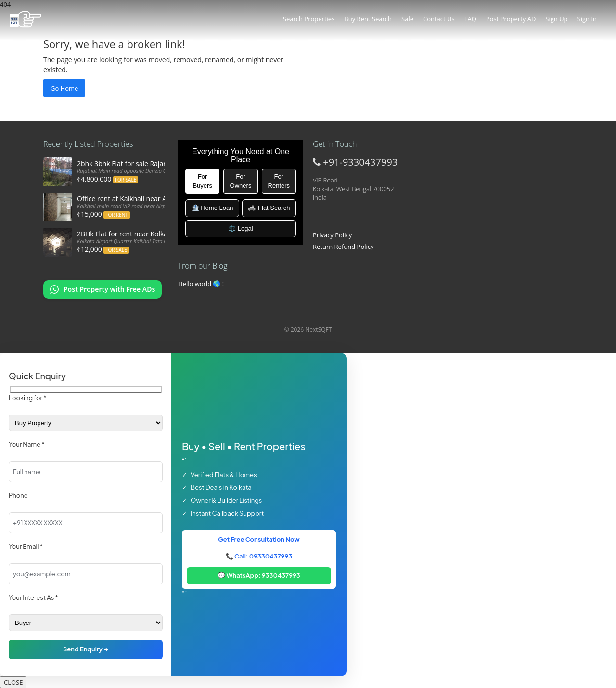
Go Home (64, 88)
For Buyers (202, 181)
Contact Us (439, 19)
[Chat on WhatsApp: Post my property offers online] (103, 289)
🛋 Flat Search (269, 208)
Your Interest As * (33, 597)
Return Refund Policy (343, 247)
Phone (18, 495)
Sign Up (556, 19)
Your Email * (26, 546)
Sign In (587, 19)
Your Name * (27, 444)
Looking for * (27, 398)
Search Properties (309, 19)
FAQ (470, 19)
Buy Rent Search (368, 19)
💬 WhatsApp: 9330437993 (259, 575)
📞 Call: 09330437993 (259, 556)
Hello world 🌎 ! (201, 284)
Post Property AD (511, 19)
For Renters (279, 181)
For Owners (241, 181)
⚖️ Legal (240, 228)
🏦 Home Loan (212, 208)
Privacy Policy (332, 235)
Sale (407, 19)
